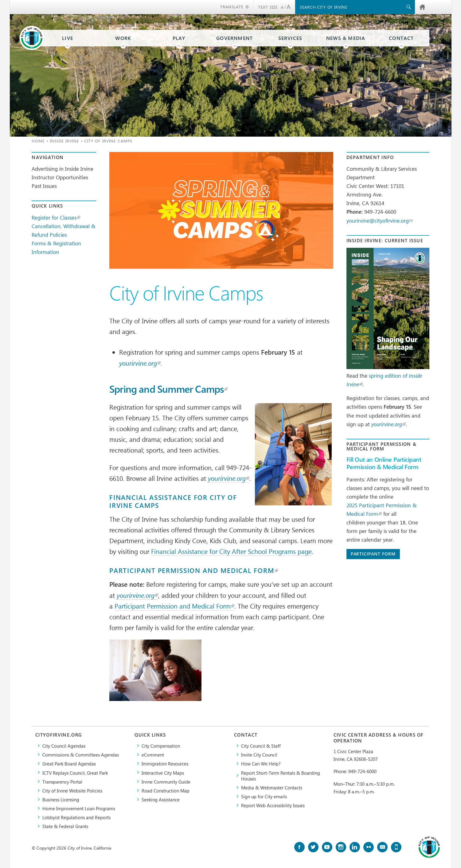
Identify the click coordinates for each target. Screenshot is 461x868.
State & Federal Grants (65, 826)
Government (234, 38)
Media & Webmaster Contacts (272, 787)
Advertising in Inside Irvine (63, 169)
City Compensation (161, 746)
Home (38, 141)
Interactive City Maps (163, 773)
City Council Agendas (64, 746)
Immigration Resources (165, 763)
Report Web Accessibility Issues (273, 805)
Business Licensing (61, 799)
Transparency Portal (62, 782)
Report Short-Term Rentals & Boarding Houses (281, 776)
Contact (401, 38)
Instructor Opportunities (60, 177)
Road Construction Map (166, 790)
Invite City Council (259, 755)
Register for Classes (56, 217)
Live (68, 38)
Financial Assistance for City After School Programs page (231, 551)
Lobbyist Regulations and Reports (76, 817)
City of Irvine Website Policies (72, 790)
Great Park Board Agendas (69, 763)
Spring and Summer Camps (169, 389)
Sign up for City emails (264, 796)
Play (179, 38)
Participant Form (373, 554)
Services (290, 38)
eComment (153, 755)
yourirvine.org (140, 363)
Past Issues (44, 186)
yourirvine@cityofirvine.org (379, 220)
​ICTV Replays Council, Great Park (75, 773)
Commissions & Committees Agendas (81, 755)
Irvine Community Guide (166, 782)
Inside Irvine (64, 141)
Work (123, 38)
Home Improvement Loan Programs (79, 808)
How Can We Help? (261, 763)
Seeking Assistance (161, 799)
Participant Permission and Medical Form (194, 570)
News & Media (346, 38)
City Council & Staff (261, 746)
